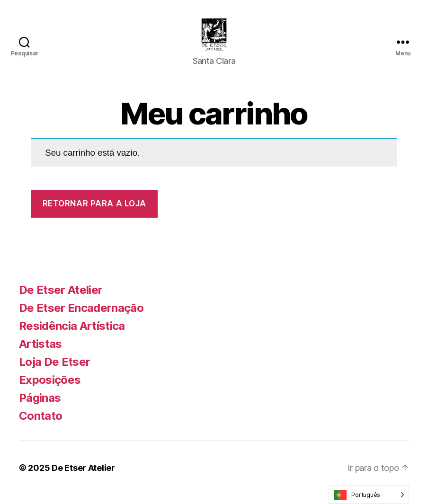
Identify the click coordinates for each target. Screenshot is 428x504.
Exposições (50, 389)
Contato (40, 425)
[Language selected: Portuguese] (369, 495)
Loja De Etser (54, 371)
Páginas (40, 407)
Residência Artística (72, 335)
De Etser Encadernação (81, 317)
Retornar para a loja (94, 213)
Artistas (40, 353)
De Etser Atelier (61, 299)
